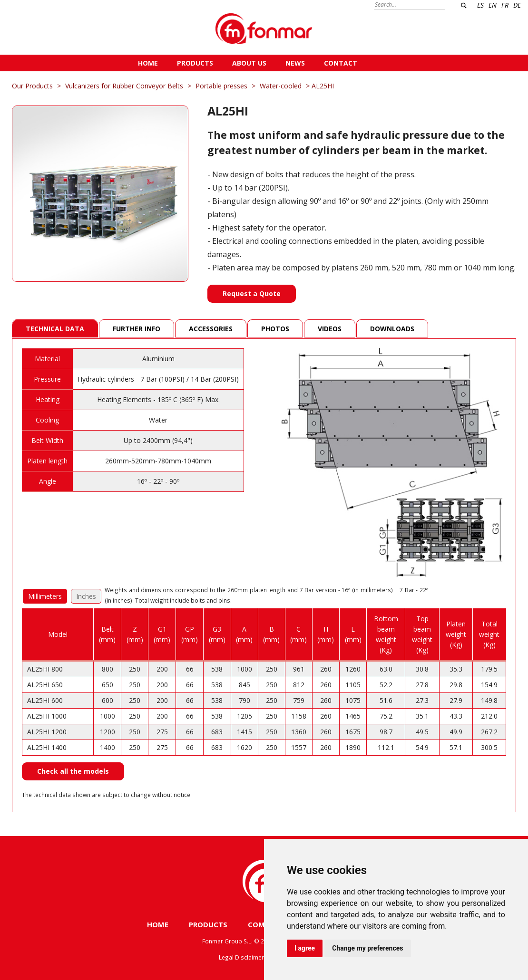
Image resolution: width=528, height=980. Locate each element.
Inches (86, 596)
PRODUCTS (195, 63)
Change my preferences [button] (367, 948)
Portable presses (221, 86)
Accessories (211, 329)
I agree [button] (305, 948)
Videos (330, 329)
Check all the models (73, 771)
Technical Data (55, 329)
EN (493, 5)
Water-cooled (281, 86)
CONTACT (341, 63)
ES (480, 5)
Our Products (32, 86)
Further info (137, 329)
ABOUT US (249, 63)
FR (505, 5)
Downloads (392, 329)
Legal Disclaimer (241, 957)
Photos (275, 329)
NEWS (295, 63)
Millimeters (45, 596)
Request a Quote (252, 293)
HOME (148, 63)
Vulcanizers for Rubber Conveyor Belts (124, 86)
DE (517, 5)
